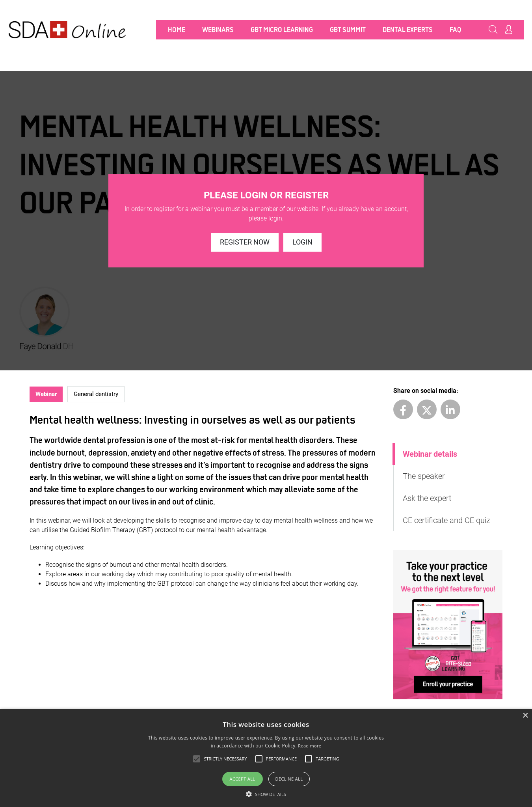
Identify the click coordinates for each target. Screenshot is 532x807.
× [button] (525, 716)
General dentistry (96, 394)
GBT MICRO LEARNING (282, 30)
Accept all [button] (243, 779)
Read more (310, 746)
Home (177, 30)
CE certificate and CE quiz (446, 520)
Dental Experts (408, 30)
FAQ (455, 30)
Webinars (218, 30)
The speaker (424, 476)
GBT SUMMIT (348, 30)
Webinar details (430, 454)
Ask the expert (427, 498)
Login (302, 242)
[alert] (266, 758)
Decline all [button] (289, 779)
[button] (266, 794)
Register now (245, 242)
